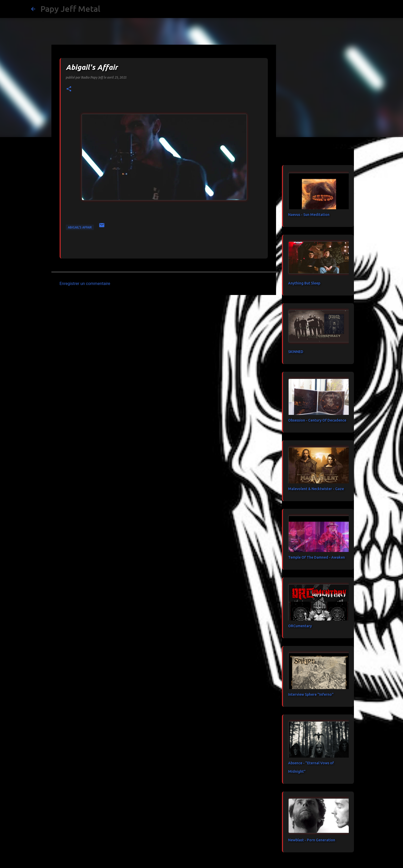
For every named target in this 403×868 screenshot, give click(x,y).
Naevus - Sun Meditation (309, 215)
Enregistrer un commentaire (85, 284)
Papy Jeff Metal (70, 9)
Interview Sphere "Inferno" (311, 694)
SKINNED (296, 352)
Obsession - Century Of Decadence (317, 420)
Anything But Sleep (304, 283)
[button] (69, 89)
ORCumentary (300, 626)
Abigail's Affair (80, 227)
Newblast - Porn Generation (312, 840)
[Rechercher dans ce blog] (346, 9)
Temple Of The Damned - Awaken (317, 557)
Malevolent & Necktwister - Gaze (316, 489)
